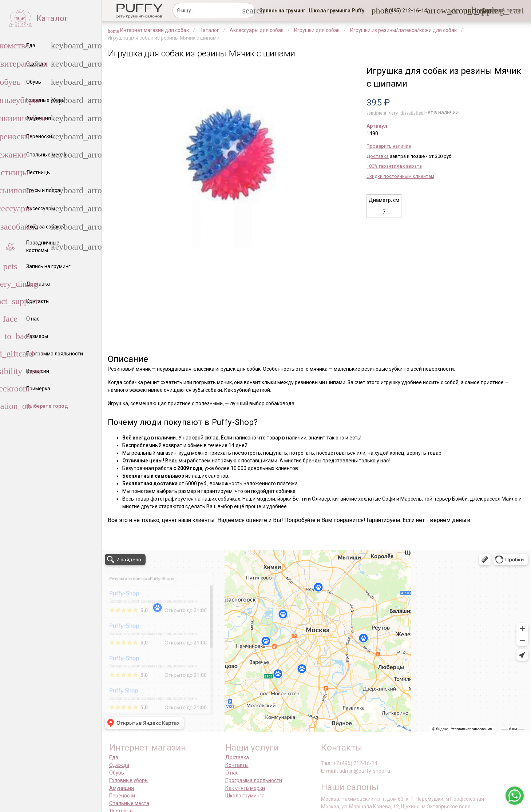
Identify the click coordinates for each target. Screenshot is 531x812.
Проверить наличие (389, 146)
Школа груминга (245, 796)
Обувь (117, 773)
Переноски (122, 796)
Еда (114, 757)
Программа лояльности (254, 780)
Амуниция (122, 788)
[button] (404, 11)
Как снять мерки (245, 788)
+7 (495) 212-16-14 (355, 763)
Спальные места (129, 803)
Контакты (237, 765)
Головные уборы (129, 780)
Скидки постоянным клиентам (400, 176)
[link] (283, 11)
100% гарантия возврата (394, 166)
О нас (232, 773)
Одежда (119, 765)
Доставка (378, 156)
